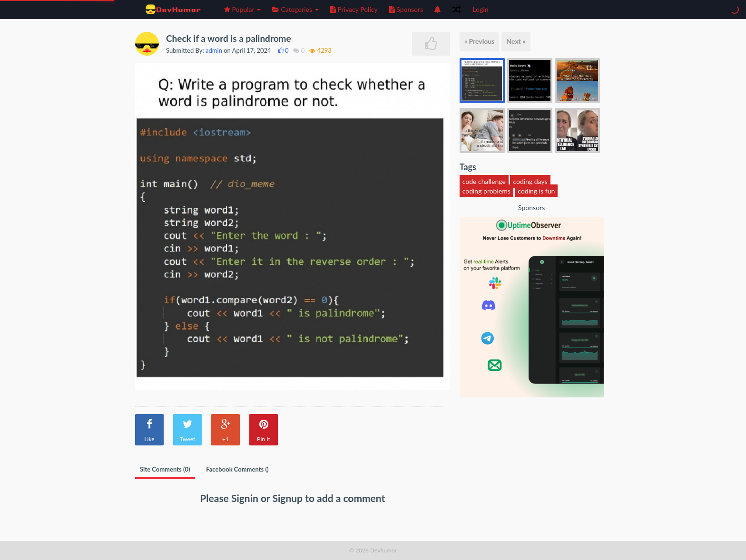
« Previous (480, 41)
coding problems (486, 191)
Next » (516, 41)
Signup (289, 498)
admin (214, 50)
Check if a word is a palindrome (229, 38)
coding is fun (536, 191)
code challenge (484, 181)
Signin (246, 498)
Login (480, 9)
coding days (530, 181)
